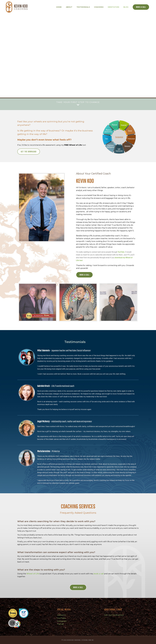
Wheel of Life (33, 574)
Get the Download (29, 152)
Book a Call (141, 7)
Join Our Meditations (114, 615)
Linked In (62, 615)
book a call (99, 574)
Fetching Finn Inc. (88, 640)
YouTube (121, 252)
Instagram (62, 621)
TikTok (60, 624)
